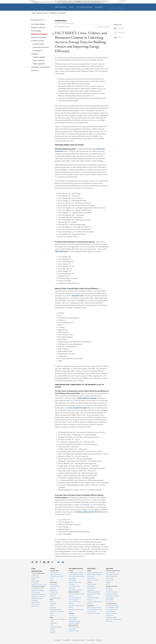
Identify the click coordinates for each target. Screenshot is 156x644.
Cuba (52, 578)
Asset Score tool (77, 296)
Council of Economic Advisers (75, 603)
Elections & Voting (111, 617)
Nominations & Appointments (41, 67)
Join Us (90, 582)
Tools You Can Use (93, 580)
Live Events (35, 583)
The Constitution (111, 611)
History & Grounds (112, 586)
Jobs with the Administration (91, 587)
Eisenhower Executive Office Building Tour (112, 575)
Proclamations (37, 51)
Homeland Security (56, 610)
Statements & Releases (57, 13)
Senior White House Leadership (75, 587)
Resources (109, 621)
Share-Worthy (36, 577)
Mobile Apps (91, 576)
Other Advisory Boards (75, 590)
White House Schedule (39, 37)
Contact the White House (94, 610)
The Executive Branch (112, 606)
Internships (90, 590)
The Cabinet (72, 580)
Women (52, 633)
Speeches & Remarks (38, 28)
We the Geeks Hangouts (94, 574)
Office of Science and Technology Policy (75, 599)
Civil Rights (53, 584)
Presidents (109, 588)
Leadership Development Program (94, 603)
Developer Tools (92, 578)
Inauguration (72, 629)
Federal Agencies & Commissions (111, 614)
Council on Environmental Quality (76, 607)
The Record (54, 572)
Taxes (52, 621)
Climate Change (55, 586)
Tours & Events (92, 584)
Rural (52, 613)
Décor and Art (110, 580)
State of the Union (74, 627)
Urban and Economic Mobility (56, 628)
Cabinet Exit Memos (56, 574)
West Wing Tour (110, 572)
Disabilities (53, 604)
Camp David (109, 600)
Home (33, 13)
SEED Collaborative (62, 251)
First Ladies (109, 590)
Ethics (52, 606)
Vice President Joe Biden (76, 574)
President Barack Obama (76, 572)
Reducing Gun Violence (57, 611)
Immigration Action (55, 598)
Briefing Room (61, 7)
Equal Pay (53, 608)
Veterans (53, 631)
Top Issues (53, 582)
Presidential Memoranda (41, 47)
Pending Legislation (39, 57)
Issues (72, 7)
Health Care (54, 594)
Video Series (109, 578)
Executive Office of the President (75, 583)
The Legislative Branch (112, 608)
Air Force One (110, 602)
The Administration (84, 7)
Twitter (120, 28)
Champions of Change (94, 613)
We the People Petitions (94, 608)
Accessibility (67, 640)
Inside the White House (113, 571)
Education (53, 590)
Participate (91, 569)
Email (120, 37)
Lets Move (72, 615)
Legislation (35, 54)
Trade (52, 625)
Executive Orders (38, 44)
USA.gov (99, 640)
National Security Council (76, 610)
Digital (89, 571)
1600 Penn (99, 7)
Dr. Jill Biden (72, 578)
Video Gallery (35, 581)
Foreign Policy (54, 592)
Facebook (120, 32)
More (52, 600)
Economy (53, 588)
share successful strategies (78, 408)
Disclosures (35, 70)
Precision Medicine (74, 623)
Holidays (108, 582)
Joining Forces (73, 617)
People (71, 571)
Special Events (73, 625)
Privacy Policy (90, 640)
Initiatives (72, 613)
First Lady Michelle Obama (76, 576)
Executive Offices (74, 592)
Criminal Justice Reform (57, 576)
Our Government (111, 604)
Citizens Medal (91, 611)
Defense (53, 602)
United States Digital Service (93, 599)
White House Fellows (93, 592)
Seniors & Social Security (57, 619)
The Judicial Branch (112, 610)
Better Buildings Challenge (87, 398)
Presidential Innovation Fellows (94, 595)
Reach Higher (73, 619)
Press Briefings (36, 31)
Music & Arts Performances (39, 585)
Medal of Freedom (74, 631)
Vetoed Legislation (39, 64)
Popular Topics (55, 571)
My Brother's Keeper (75, 621)
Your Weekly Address (38, 24)
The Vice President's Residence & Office (112, 593)
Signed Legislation (39, 60)
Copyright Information (78, 640)
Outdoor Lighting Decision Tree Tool (89, 512)
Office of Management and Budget (76, 595)
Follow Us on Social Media (95, 572)
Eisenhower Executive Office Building (112, 597)
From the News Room (38, 573)
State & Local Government (113, 619)
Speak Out (90, 606)
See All (52, 580)
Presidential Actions (38, 41)
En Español (58, 640)
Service (52, 615)
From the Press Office (38, 587)
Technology (53, 623)
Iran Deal (53, 596)
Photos (34, 579)
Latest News (35, 575)
